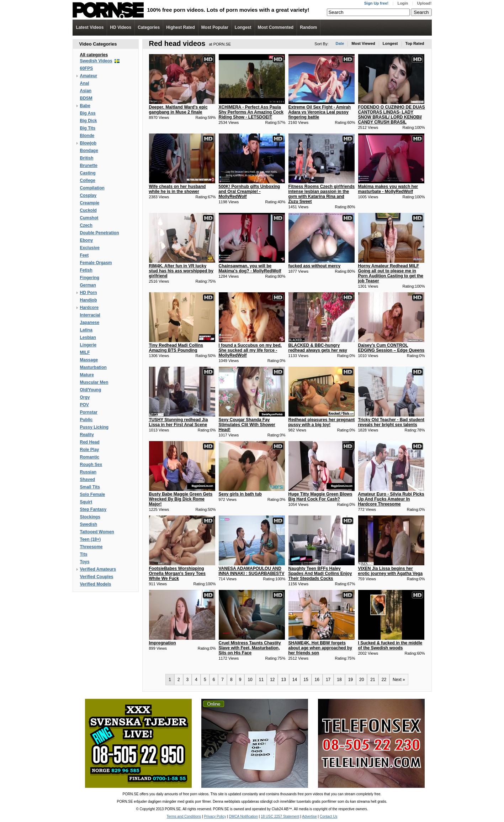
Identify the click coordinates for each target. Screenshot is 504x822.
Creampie (90, 203)
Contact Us (328, 816)
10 (250, 680)
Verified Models (96, 584)
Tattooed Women (97, 532)
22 (384, 680)
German (88, 285)
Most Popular (215, 27)
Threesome (91, 547)
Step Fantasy (93, 509)
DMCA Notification (243, 816)
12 (272, 680)
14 (295, 680)
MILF (85, 352)
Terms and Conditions (184, 816)
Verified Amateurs (98, 569)
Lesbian (88, 337)
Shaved (88, 480)
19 (351, 680)
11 (261, 680)
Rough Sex (91, 465)
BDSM (86, 98)
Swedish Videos (96, 61)
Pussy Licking (94, 427)
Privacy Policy (215, 816)
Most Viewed (363, 43)
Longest (243, 27)
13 (283, 680)
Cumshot (89, 218)
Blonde (87, 136)
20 (362, 680)
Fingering (90, 278)
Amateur (89, 76)
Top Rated (415, 43)
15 (306, 680)
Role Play (90, 450)
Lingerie (88, 345)
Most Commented (276, 27)
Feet (84, 255)
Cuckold (88, 210)
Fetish (86, 270)
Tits (84, 554)
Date (340, 43)
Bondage (89, 151)
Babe (85, 106)
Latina (86, 330)
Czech (86, 225)
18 (339, 680)
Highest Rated (181, 27)
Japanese (90, 323)
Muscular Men (94, 382)
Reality (87, 435)
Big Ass (88, 113)
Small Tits (90, 487)
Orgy (85, 397)
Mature (87, 375)
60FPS (87, 68)
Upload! (425, 3)
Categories (149, 27)
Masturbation (93, 367)
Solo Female (93, 494)
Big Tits (88, 128)
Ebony (87, 240)
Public (86, 420)
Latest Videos (90, 27)
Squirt (86, 502)
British (87, 158)
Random (308, 27)
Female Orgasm (96, 263)
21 (373, 680)
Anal (85, 83)
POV (84, 405)
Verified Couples (97, 577)
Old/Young (91, 390)
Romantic (90, 457)
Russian (88, 472)
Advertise (309, 816)
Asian (86, 91)
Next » (399, 680)
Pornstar (89, 412)
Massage (89, 360)
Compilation (92, 188)
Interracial (90, 315)
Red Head (90, 442)
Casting (88, 173)
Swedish (89, 524)
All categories (94, 55)
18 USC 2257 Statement (280, 816)
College (88, 180)
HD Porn (89, 293)
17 (328, 680)
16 (317, 680)
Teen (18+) (91, 539)
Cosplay (88, 195)
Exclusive (90, 248)
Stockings (90, 517)
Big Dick (89, 121)
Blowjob (88, 143)
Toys (85, 562)
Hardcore (89, 308)
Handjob (89, 300)
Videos (121, 27)
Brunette (89, 166)
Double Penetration (100, 233)
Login (403, 3)
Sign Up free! (376, 3)
